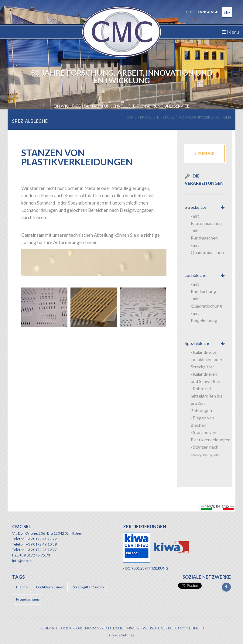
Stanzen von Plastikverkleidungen (197, 117)
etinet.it (197, 628)
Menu (230, 32)
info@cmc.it (22, 561)
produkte (150, 117)
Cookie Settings (122, 635)
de (227, 12)
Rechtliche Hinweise (121, 628)
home (131, 117)
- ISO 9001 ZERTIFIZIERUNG (146, 568)
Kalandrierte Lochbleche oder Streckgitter (207, 359)
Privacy (92, 628)
